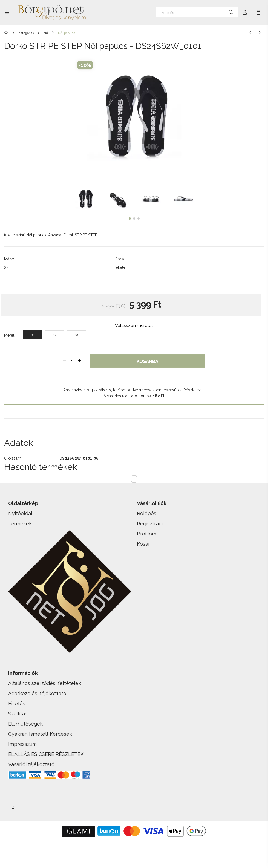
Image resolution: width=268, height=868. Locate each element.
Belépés (147, 513)
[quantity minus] (65, 361)
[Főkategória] (7, 33)
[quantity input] (72, 361)
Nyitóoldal (20, 513)
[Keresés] (197, 12)
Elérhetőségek (25, 724)
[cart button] (258, 12)
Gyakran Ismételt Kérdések (40, 734)
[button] (130, 219)
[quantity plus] (80, 361)
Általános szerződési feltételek (45, 683)
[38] (76, 335)
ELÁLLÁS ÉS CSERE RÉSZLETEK (46, 754)
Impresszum (22, 744)
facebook (13, 809)
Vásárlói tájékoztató (31, 764)
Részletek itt (194, 390)
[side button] (7, 12)
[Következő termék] (260, 33)
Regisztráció (151, 524)
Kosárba (147, 361)
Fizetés (17, 704)
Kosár (143, 544)
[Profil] (245, 12)
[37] (54, 335)
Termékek (20, 524)
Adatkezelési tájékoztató (37, 693)
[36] (33, 335)
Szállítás (18, 714)
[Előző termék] (250, 33)
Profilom (147, 534)
